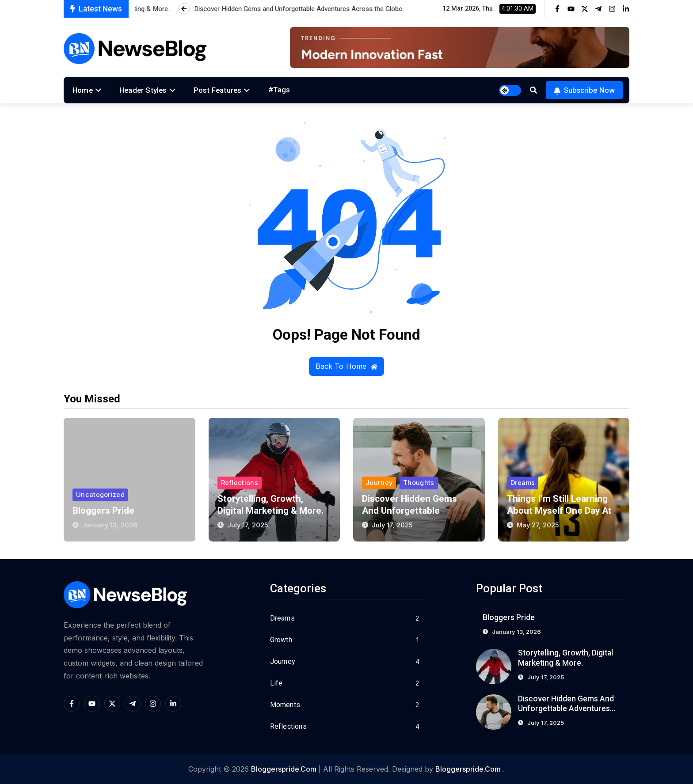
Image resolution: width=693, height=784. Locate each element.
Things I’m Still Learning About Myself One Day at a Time (564, 511)
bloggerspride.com (284, 769)
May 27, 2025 (538, 525)
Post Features (218, 90)
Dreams (523, 483)
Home (83, 90)
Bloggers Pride (103, 511)
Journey (379, 483)
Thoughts (419, 483)
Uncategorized (100, 494)
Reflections (240, 483)
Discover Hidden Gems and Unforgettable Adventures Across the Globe (566, 709)
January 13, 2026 (110, 525)
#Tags (279, 90)
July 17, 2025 (248, 525)
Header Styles (143, 90)
